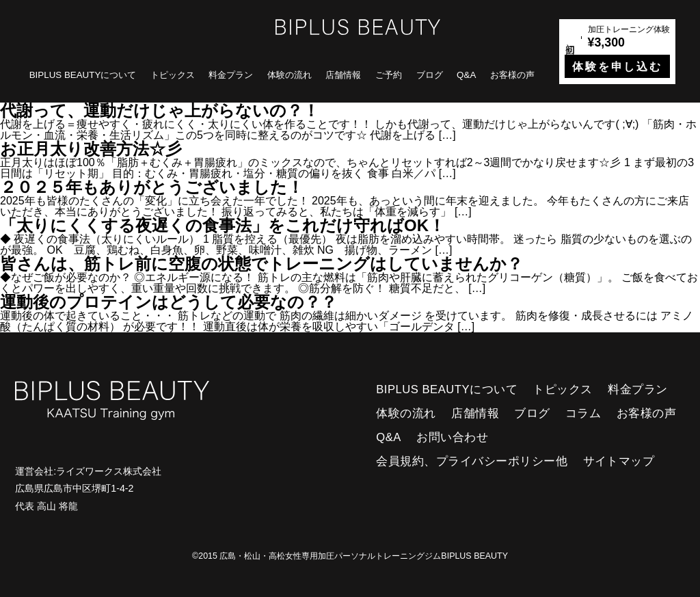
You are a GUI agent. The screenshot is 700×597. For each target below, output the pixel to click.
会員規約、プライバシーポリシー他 (472, 461)
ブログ (430, 75)
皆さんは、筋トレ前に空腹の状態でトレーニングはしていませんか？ (261, 264)
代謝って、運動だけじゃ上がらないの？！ (160, 110)
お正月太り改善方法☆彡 (91, 149)
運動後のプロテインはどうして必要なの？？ (169, 302)
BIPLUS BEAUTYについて (83, 75)
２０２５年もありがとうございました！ (152, 187)
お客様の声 (512, 75)
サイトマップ (619, 461)
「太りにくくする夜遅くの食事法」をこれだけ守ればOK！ (223, 225)
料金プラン (231, 75)
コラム (583, 413)
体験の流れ (290, 75)
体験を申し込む (617, 66)
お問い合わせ (452, 437)
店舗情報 (343, 75)
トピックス (173, 75)
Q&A (466, 75)
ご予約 (389, 75)
